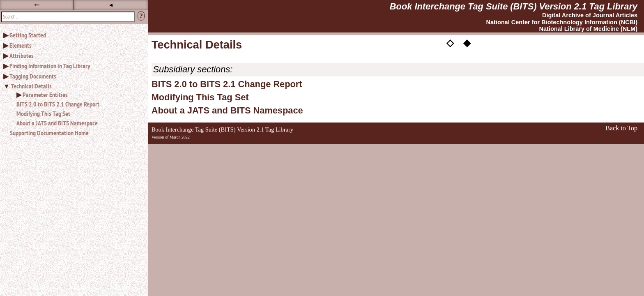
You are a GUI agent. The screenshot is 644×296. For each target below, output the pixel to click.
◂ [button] (111, 5)
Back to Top (621, 128)
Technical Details (31, 86)
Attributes (22, 55)
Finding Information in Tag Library (50, 66)
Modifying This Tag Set (43, 113)
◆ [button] (467, 42)
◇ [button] (450, 42)
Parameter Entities (45, 95)
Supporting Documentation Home (49, 133)
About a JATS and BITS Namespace (57, 123)
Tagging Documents (33, 76)
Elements (21, 45)
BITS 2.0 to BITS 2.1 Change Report (58, 104)
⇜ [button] (37, 5)
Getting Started (28, 35)
